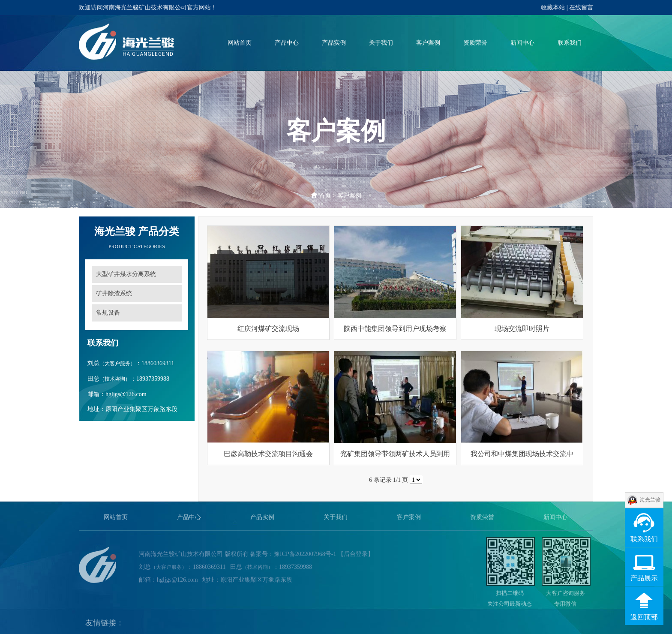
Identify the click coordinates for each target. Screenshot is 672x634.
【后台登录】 (356, 555)
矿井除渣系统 (114, 293)
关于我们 (381, 43)
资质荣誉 (475, 43)
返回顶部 (644, 617)
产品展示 (644, 578)
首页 (325, 196)
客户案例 (428, 43)
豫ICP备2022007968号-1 (305, 555)
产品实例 (334, 43)
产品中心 (287, 43)
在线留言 (582, 8)
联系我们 (570, 43)
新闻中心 (522, 43)
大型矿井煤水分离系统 (126, 274)
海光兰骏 (650, 500)
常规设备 (108, 313)
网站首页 (240, 43)
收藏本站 (553, 8)
